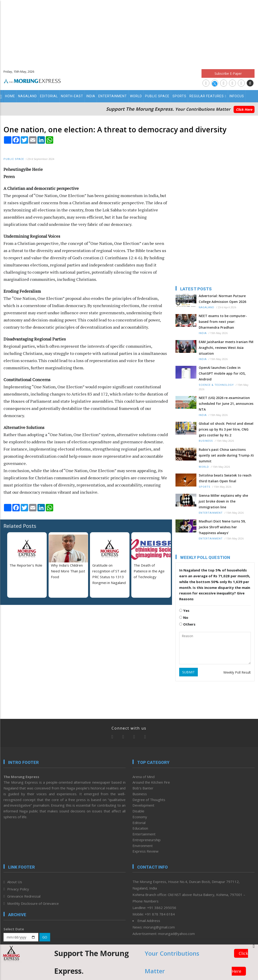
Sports (179, 96)
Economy (140, 817)
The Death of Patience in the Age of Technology (149, 571)
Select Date (14, 929)
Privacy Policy (18, 889)
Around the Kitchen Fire (151, 782)
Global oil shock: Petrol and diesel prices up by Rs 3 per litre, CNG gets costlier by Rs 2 (226, 429)
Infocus (237, 96)
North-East (72, 96)
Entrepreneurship (147, 840)
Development (143, 805)
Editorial (49, 96)
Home (10, 96)
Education (140, 828)
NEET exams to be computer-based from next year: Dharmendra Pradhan (223, 322)
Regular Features (208, 96)
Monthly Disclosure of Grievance (33, 903)
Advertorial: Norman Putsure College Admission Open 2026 (222, 299)
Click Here (244, 109)
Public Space (157, 96)
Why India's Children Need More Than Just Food (68, 571)
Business (206, 441)
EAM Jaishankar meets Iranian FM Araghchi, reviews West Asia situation (226, 348)
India (91, 96)
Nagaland (28, 96)
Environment (143, 846)
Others (187, 624)
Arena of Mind (144, 777)
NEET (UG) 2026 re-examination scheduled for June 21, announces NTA (226, 404)
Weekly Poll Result (237, 672)
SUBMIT (189, 672)
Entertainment (113, 96)
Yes (184, 610)
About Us (15, 882)
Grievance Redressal (24, 896)
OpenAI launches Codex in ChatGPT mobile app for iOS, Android (222, 373)
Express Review (146, 851)
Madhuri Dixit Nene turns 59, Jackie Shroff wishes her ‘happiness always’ (222, 527)
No (184, 617)
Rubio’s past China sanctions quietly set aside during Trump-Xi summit (226, 455)
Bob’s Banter (143, 788)
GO (45, 937)
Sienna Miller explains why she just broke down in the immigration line (223, 501)
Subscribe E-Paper (228, 73)
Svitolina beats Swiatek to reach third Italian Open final (225, 478)
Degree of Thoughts (149, 800)
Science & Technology (216, 385)
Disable (138, 811)
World (136, 96)
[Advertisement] (129, 32)
